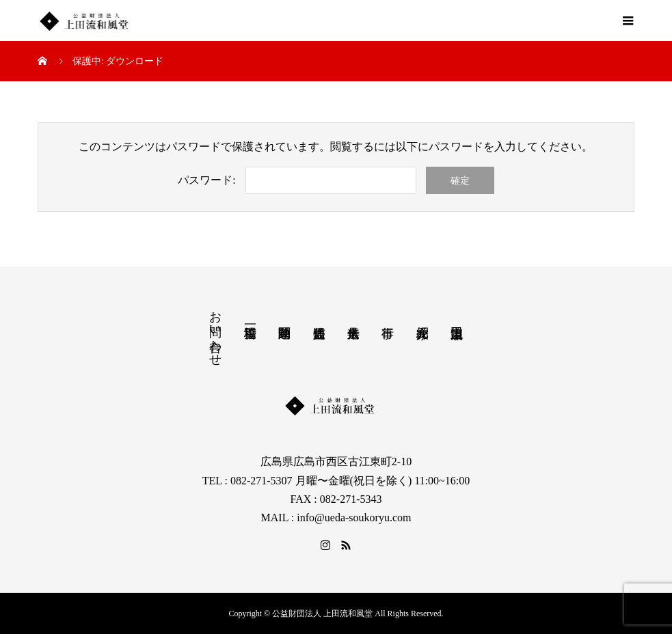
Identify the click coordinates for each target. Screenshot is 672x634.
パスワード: (206, 180)
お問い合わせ (215, 331)
